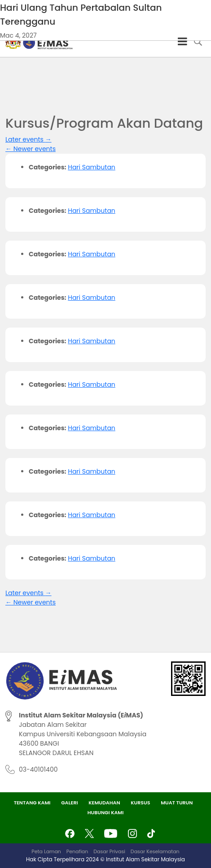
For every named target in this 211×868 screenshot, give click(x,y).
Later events (29, 139)
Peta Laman (46, 851)
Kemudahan (104, 803)
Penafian (77, 851)
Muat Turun (177, 803)
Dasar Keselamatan (155, 851)
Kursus (140, 803)
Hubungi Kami (106, 812)
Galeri (69, 803)
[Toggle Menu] (182, 41)
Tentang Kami (32, 803)
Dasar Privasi (109, 851)
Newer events (31, 149)
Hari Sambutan (92, 167)
